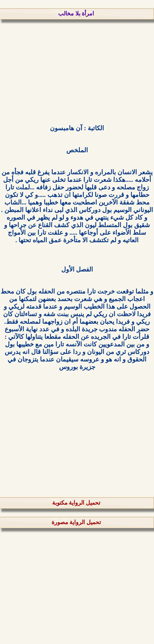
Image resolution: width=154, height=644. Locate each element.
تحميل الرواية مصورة (76, 522)
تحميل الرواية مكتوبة (76, 503)
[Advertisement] (77, 71)
